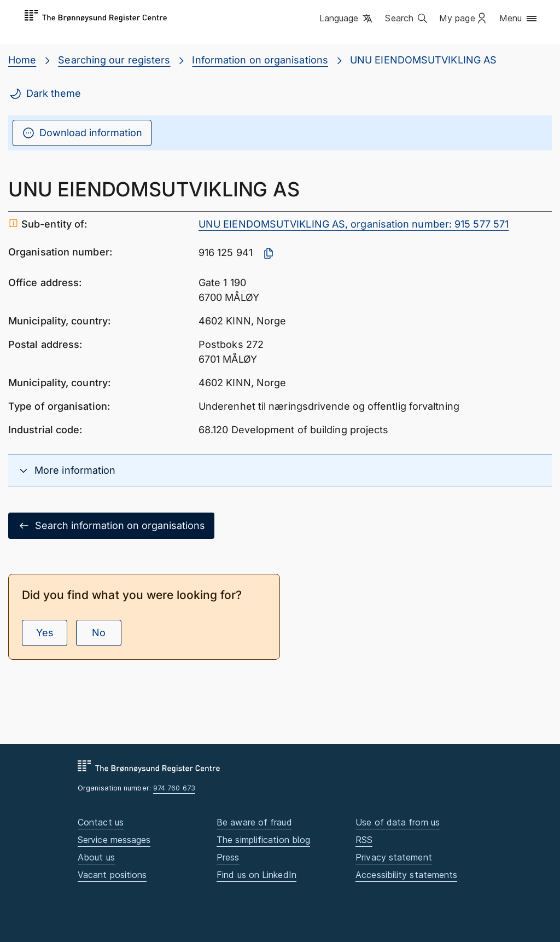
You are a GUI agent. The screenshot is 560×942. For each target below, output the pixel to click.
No (99, 633)
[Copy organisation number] (269, 253)
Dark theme (45, 94)
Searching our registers (114, 60)
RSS (364, 840)
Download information (82, 133)
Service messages (114, 840)
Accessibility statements (406, 875)
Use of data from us (398, 822)
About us (96, 857)
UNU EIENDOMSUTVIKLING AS (423, 60)
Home (22, 60)
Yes (45, 633)
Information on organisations (260, 60)
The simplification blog (263, 840)
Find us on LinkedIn (256, 875)
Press (228, 857)
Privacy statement (394, 857)
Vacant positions (112, 875)
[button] (347, 19)
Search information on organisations (111, 526)
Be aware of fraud (254, 822)
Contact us (101, 822)
